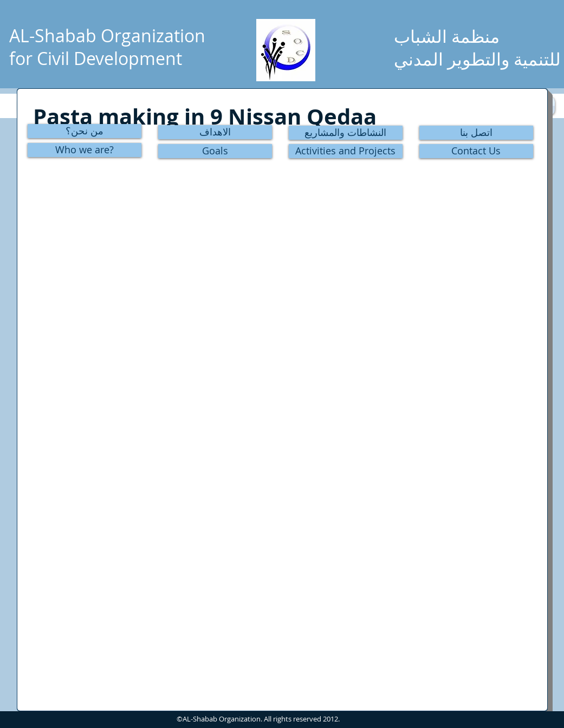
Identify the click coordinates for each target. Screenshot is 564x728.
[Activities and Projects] (346, 151)
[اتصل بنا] (476, 133)
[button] (114, 205)
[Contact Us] (476, 151)
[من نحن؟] (85, 131)
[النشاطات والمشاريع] (346, 133)
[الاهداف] (215, 132)
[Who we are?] (85, 150)
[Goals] (215, 151)
